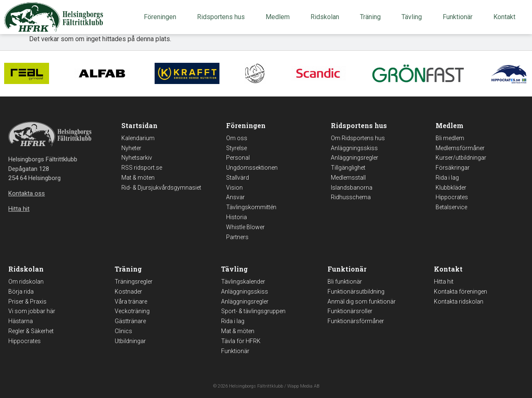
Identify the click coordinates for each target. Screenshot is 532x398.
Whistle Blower (245, 227)
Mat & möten (138, 178)
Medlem (280, 17)
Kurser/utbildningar (461, 158)
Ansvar (235, 197)
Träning (372, 17)
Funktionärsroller (350, 311)
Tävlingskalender (243, 282)
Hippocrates (452, 197)
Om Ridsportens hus (358, 138)
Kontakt (506, 17)
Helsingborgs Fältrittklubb (256, 386)
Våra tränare (131, 302)
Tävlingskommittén (251, 207)
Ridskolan (327, 17)
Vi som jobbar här (32, 311)
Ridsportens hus (223, 17)
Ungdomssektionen (252, 168)
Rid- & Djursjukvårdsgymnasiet (161, 188)
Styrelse (236, 148)
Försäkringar (453, 168)
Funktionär (460, 17)
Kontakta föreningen (461, 292)
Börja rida (21, 292)
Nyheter (131, 148)
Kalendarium (138, 138)
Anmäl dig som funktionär (362, 302)
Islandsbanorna (352, 188)
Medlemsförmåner (460, 148)
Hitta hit (444, 282)
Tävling (414, 17)
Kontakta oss (27, 193)
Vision (234, 188)
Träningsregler (134, 282)
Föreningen (162, 17)
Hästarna (21, 321)
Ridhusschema (351, 197)
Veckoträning (132, 311)
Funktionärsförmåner (356, 321)
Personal (238, 158)
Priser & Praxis (27, 302)
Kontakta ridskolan (459, 302)
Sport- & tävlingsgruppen (253, 311)
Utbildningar (130, 341)
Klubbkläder (451, 188)
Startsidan (139, 125)
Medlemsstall (348, 178)
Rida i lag (447, 178)
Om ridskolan (26, 282)
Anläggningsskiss (354, 148)
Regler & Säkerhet (31, 331)
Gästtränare (130, 321)
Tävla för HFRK (241, 341)
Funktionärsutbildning (356, 292)
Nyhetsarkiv (137, 158)
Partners (237, 237)
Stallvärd (238, 178)
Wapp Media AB (303, 386)
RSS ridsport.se (142, 168)
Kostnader (128, 292)
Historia (236, 217)
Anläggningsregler (355, 158)
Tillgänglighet (348, 168)
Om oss (237, 138)
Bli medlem (450, 138)
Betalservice (451, 207)
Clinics (123, 331)
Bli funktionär (345, 282)
